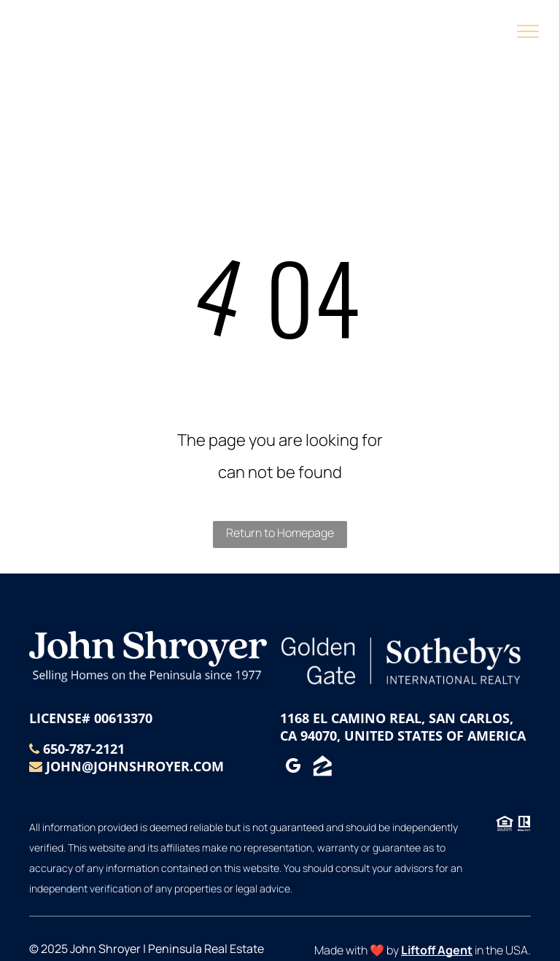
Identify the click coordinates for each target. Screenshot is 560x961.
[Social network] (322, 768)
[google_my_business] (293, 768)
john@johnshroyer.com (135, 766)
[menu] (528, 31)
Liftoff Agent (437, 950)
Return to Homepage (280, 533)
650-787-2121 (84, 749)
